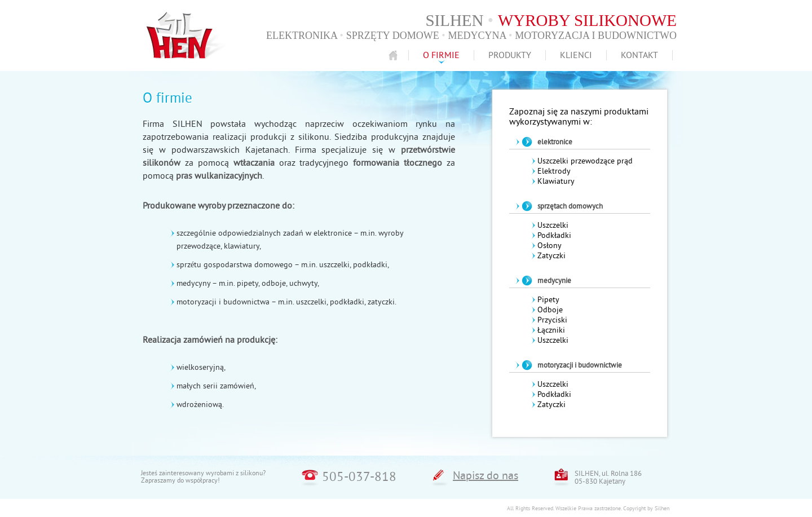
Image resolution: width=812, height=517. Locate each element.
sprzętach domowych (570, 206)
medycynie (554, 281)
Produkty (510, 55)
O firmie (441, 55)
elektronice (555, 142)
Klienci (576, 55)
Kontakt (639, 55)
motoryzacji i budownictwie (580, 365)
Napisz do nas (486, 476)
